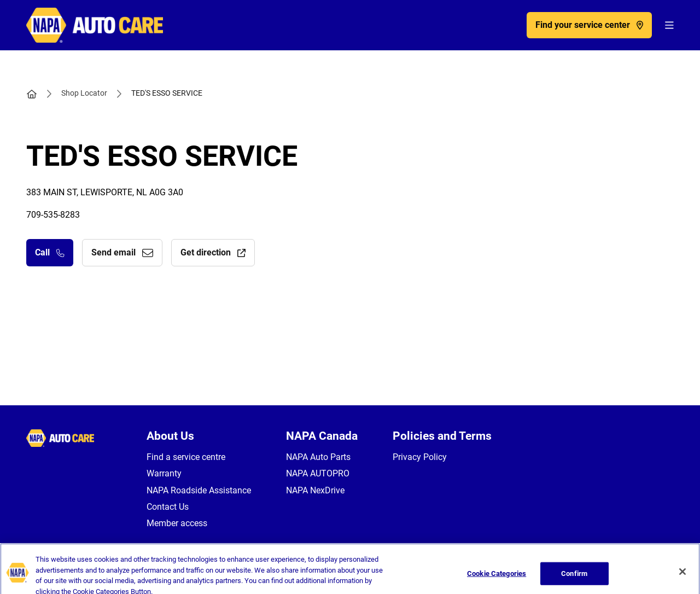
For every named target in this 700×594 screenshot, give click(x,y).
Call (50, 252)
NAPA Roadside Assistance (199, 490)
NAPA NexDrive (315, 490)
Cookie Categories (497, 580)
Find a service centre (186, 457)
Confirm (574, 580)
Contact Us (168, 507)
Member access (177, 523)
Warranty (164, 473)
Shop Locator (84, 93)
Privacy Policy (420, 457)
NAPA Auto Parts (318, 457)
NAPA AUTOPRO (318, 473)
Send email (122, 252)
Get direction (213, 252)
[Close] (682, 578)
